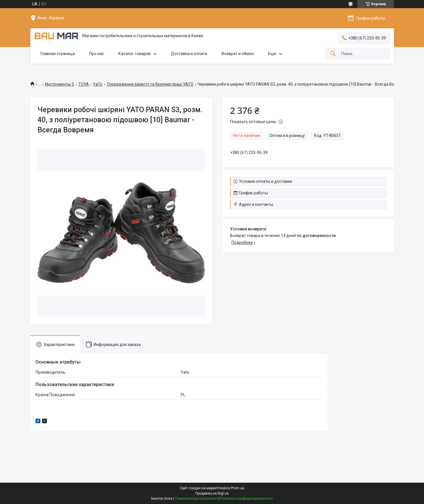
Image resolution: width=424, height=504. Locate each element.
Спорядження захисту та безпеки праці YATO (150, 84)
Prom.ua (238, 488)
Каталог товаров (135, 54)
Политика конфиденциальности (246, 499)
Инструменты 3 (59, 84)
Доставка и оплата (189, 54)
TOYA (84, 84)
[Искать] (333, 54)
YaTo (98, 84)
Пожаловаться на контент (196, 499)
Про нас (97, 54)
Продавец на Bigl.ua (212, 493)
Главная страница (58, 54)
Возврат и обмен (238, 54)
